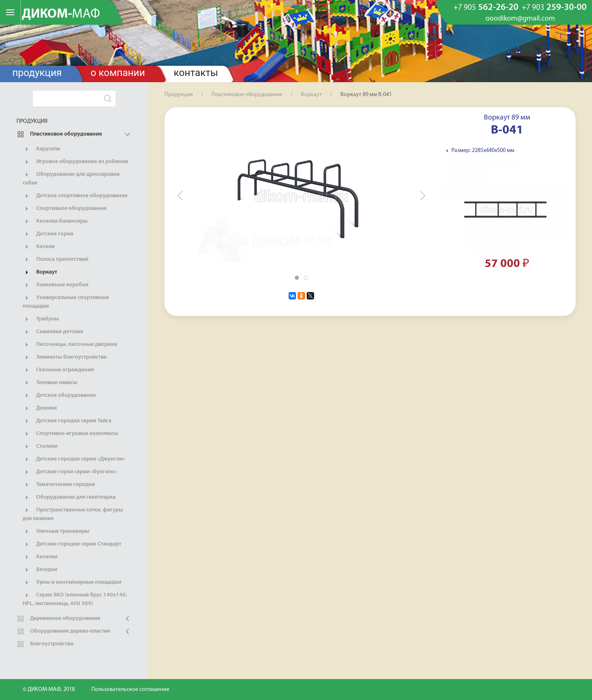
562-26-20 (486, 8)
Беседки (40, 570)
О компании (118, 73)
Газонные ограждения (58, 370)
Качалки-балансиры (55, 221)
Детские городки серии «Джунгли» (74, 459)
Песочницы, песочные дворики (70, 345)
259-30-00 (554, 8)
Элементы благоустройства (65, 357)
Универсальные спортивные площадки (66, 302)
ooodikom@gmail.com (520, 19)
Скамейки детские (53, 332)
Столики (40, 447)
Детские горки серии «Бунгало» (70, 472)
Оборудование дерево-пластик (63, 631)
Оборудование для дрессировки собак (71, 178)
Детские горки (48, 234)
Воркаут (40, 272)
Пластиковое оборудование (59, 134)
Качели (39, 247)
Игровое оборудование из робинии (75, 162)
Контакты (196, 73)
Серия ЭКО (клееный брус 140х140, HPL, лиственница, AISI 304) (75, 599)
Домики (40, 408)
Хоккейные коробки (55, 285)
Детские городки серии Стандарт (72, 544)
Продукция (37, 73)
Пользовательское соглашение (130, 690)
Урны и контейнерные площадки (72, 583)
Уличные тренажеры (56, 532)
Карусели (41, 149)
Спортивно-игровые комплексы (71, 434)
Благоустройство (45, 644)
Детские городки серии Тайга (67, 421)
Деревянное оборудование (58, 619)
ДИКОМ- (61, 14)
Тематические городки (59, 485)
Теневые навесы (50, 383)
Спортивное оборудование (65, 209)
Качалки (40, 557)
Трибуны (41, 319)
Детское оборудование (59, 396)
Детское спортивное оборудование (75, 196)
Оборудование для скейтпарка (69, 497)
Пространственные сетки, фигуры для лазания (73, 514)
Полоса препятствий (55, 260)
